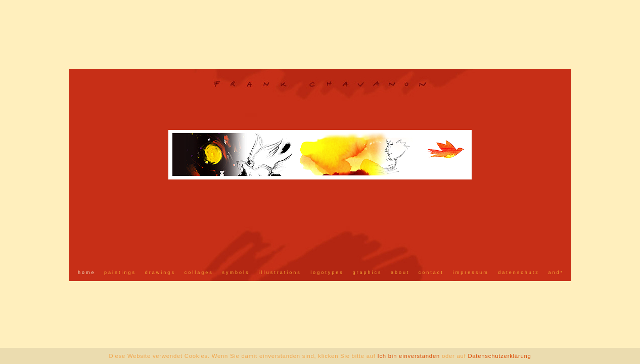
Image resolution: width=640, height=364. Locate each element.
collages (199, 272)
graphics (368, 272)
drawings (160, 272)
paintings (120, 272)
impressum (471, 272)
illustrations (280, 272)
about (400, 272)
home (87, 272)
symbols (236, 272)
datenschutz (519, 272)
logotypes (327, 272)
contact (431, 272)
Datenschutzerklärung (499, 356)
